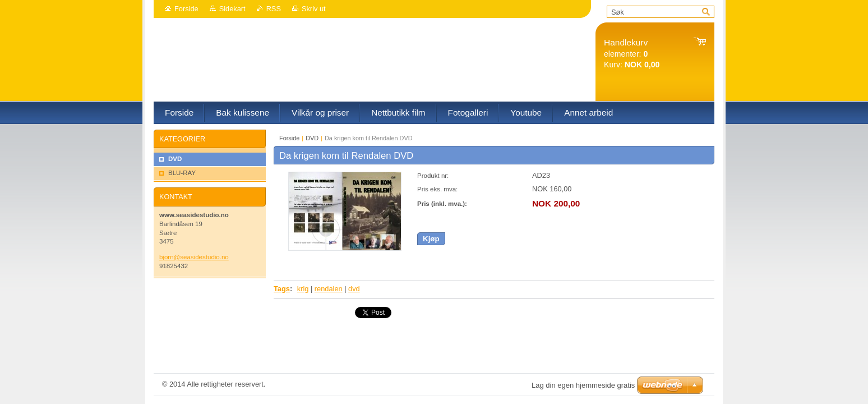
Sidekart (232, 9)
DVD (312, 138)
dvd (354, 289)
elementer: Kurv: (632, 54)
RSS (274, 9)
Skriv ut (314, 9)
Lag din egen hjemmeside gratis (583, 385)
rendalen (329, 289)
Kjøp (431, 239)
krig (303, 289)
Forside (186, 9)
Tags (282, 289)
